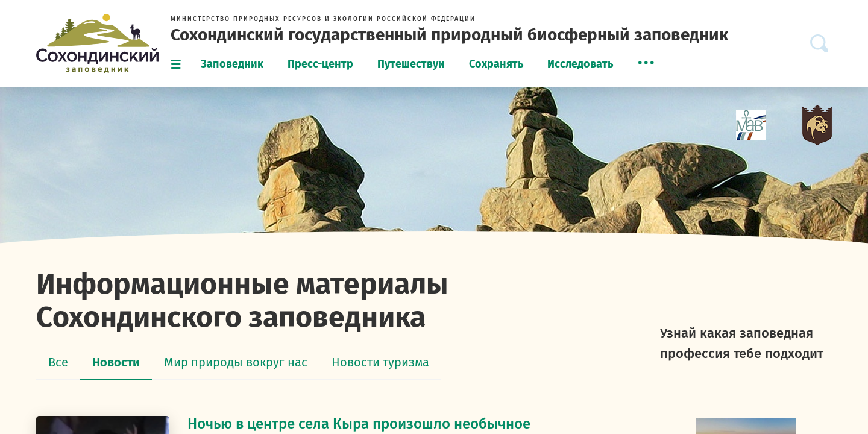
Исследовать (580, 64)
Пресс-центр (320, 64)
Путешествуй (411, 64)
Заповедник (232, 64)
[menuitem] (232, 64)
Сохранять (496, 64)
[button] (646, 63)
